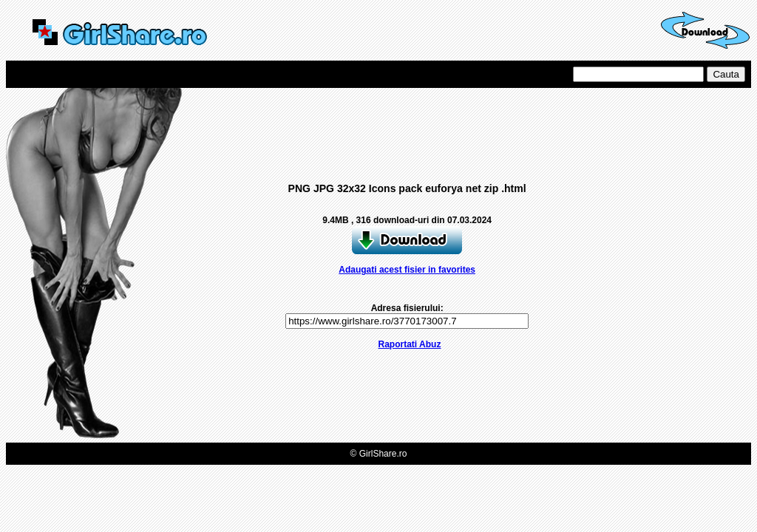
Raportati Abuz (410, 344)
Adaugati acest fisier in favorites (407, 270)
